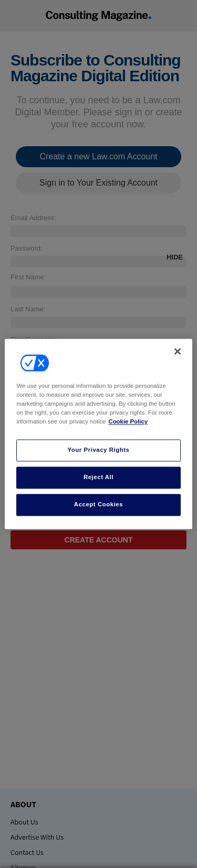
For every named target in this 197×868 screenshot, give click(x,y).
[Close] (178, 351)
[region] (98, 434)
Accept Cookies (98, 505)
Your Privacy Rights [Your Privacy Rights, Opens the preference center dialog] (98, 450)
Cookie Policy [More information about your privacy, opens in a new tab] (128, 422)
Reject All (98, 478)
